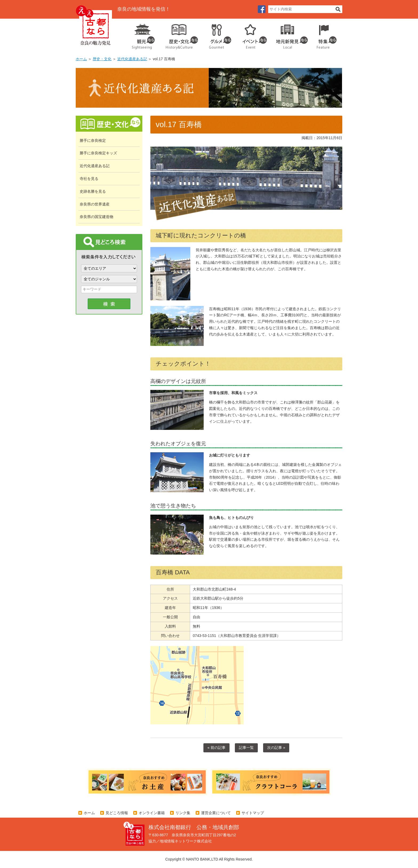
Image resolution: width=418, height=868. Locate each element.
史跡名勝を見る (93, 191)
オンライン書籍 (152, 813)
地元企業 (289, 35)
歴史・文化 (180, 35)
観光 (143, 35)
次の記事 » (276, 748)
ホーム (81, 59)
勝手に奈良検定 (93, 140)
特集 (325, 35)
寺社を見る (89, 179)
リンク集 (183, 813)
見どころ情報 (117, 813)
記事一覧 (246, 748)
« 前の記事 (216, 748)
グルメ (216, 35)
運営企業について (216, 813)
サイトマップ (253, 813)
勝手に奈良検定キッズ (98, 153)
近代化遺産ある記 (132, 59)
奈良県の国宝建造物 (97, 217)
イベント (252, 35)
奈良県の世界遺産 (95, 204)
